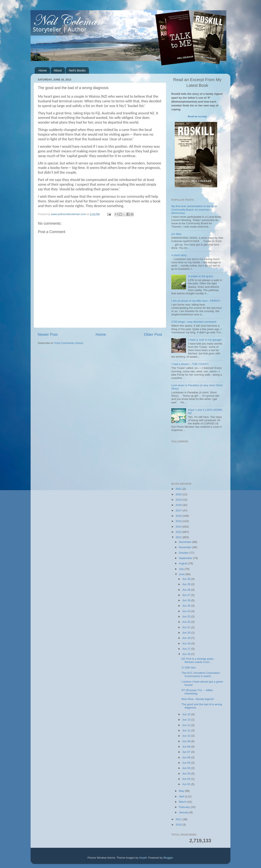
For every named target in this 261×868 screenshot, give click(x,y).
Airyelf (143, 858)
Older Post (153, 334)
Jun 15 (187, 714)
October (184, 553)
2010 (179, 825)
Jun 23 (187, 616)
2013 (179, 532)
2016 (179, 516)
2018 (179, 505)
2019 (179, 500)
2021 (179, 489)
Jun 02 (187, 779)
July (182, 569)
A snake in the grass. (201, 276)
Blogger (168, 858)
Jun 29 (187, 584)
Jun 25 (187, 606)
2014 (179, 527)
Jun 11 (187, 730)
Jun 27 (187, 595)
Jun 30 (187, 579)
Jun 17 (187, 649)
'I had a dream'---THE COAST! (190, 364)
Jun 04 (187, 768)
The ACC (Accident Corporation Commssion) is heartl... (201, 674)
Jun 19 (187, 638)
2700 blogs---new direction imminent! (194, 322)
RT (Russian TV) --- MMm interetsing (197, 692)
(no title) (176, 234)
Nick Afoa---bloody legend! (198, 699)
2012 (179, 537)
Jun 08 (187, 747)
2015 (179, 521)
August (184, 563)
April (182, 796)
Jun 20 (187, 633)
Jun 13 (187, 720)
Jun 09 (187, 741)
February (185, 807)
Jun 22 (187, 622)
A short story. (179, 255)
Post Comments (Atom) (69, 343)
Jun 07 (187, 752)
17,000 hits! (189, 668)
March (183, 802)
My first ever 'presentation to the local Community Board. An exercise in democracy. (194, 209)
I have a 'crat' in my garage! (205, 340)
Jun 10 (187, 736)
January (184, 812)
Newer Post (48, 334)
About (58, 70)
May (182, 791)
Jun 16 (187, 654)
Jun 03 (187, 774)
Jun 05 (187, 763)
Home (43, 70)
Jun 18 (187, 643)
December (186, 542)
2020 (179, 494)
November (186, 547)
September (186, 558)
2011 (179, 819)
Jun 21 (187, 627)
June (182, 574)
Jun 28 (187, 590)
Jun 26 (187, 600)
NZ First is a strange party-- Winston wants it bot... (198, 660)
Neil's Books (77, 70)
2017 (179, 510)
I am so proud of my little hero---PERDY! (196, 301)
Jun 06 (187, 757)
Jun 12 (187, 725)
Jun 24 (187, 611)
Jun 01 (187, 784)
